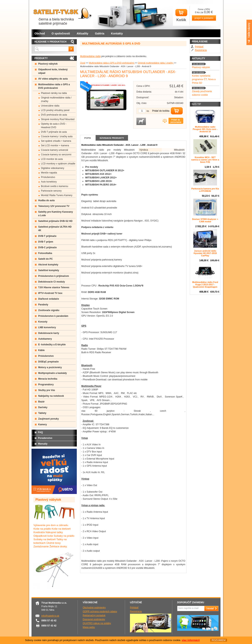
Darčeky (43, 407)
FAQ (40, 432)
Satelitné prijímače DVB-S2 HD (55, 221)
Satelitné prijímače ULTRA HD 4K (55, 229)
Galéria (100, 33)
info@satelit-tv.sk (50, 616)
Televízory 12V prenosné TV (54, 206)
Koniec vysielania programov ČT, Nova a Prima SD (204, 79)
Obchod (40, 33)
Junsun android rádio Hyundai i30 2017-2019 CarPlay (205, 253)
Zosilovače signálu (49, 310)
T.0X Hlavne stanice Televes (54, 287)
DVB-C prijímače (47, 247)
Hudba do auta (46, 200)
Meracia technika (48, 379)
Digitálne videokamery (53, 168)
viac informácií (191, 640)
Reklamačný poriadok (94, 615)
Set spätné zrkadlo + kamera (56, 141)
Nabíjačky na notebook (51, 396)
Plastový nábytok (48, 64)
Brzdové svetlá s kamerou (55, 186)
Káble (41, 350)
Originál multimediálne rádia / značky (156, 63)
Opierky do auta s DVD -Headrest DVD (54, 126)
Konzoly (43, 322)
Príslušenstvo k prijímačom (54, 276)
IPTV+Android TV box (50, 293)
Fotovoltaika (45, 253)
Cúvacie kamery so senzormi (56, 155)
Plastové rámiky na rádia (54, 93)
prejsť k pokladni (204, 18)
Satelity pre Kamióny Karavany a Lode (56, 214)
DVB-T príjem (46, 242)
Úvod (83, 63)
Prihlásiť (199, 47)
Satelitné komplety (49, 270)
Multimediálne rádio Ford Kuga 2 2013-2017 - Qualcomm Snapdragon (205, 284)
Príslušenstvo (48, 177)
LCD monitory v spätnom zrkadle (58, 164)
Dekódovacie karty (49, 333)
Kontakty (117, 33)
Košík (181, 15)
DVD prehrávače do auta (54, 115)
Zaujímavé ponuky (49, 419)
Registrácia (201, 50)
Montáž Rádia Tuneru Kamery (57, 195)
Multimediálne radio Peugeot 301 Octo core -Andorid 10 (205, 129)
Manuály (43, 444)
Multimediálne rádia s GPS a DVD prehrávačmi (112, 63)
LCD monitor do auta (52, 159)
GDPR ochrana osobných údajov (100, 612)
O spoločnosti (61, 33)
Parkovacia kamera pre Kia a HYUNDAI (205, 190)
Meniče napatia (49, 173)
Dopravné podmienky (94, 619)
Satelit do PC (45, 259)
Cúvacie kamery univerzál (54, 150)
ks (148, 111)
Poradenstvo (45, 438)
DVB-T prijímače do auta (54, 132)
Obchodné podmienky (94, 608)
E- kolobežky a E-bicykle (52, 345)
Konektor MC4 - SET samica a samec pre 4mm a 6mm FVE (205, 160)
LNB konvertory (47, 327)
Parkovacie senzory (51, 191)
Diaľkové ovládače (49, 299)
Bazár (41, 402)
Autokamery (45, 339)
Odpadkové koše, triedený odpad (53, 71)
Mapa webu (89, 627)
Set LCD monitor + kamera (55, 145)
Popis (88, 138)
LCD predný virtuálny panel (55, 110)
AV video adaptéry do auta (53, 79)
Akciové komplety (48, 265)
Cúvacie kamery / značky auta (57, 136)
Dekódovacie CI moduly (51, 282)
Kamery (43, 424)
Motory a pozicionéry (50, 367)
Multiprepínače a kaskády (52, 373)
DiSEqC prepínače (48, 362)
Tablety (42, 413)
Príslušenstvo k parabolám (53, 316)
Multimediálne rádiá (90, 56)
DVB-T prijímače (47, 236)
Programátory (46, 385)
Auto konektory (49, 182)
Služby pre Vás (47, 390)
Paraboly (43, 305)
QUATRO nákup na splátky (97, 623)
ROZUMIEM (219, 640)
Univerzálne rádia (50, 106)
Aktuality (82, 33)
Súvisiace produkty (112, 138)
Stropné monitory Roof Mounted (58, 119)
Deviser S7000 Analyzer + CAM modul (205, 220)
